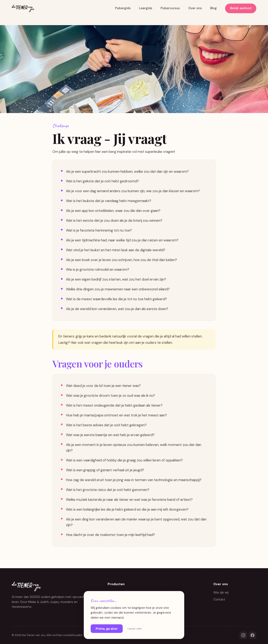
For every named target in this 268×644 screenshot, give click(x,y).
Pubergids (123, 8)
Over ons (195, 8)
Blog (213, 8)
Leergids (146, 8)
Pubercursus (170, 8)
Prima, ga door (107, 629)
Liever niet (135, 629)
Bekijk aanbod (241, 8)
